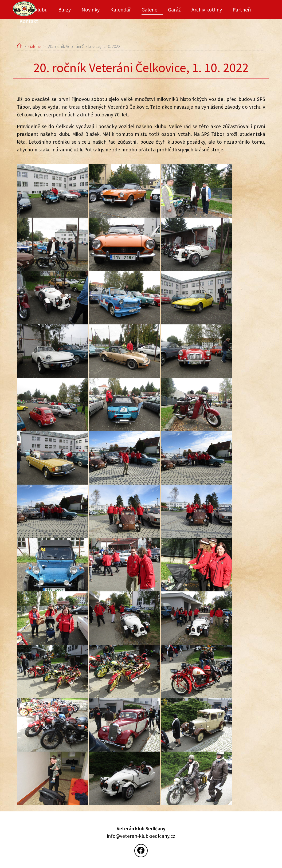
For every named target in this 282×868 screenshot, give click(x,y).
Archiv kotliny (207, 9)
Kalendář (121, 9)
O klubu (39, 9)
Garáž (174, 9)
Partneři (242, 9)
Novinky (91, 9)
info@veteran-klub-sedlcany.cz (141, 836)
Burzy (64, 9)
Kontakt (29, 21)
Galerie (149, 9)
